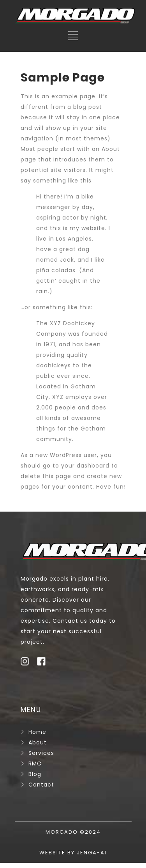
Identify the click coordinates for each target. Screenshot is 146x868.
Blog (35, 774)
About (38, 742)
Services (41, 753)
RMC (35, 763)
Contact (41, 785)
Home (37, 732)
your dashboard (85, 466)
